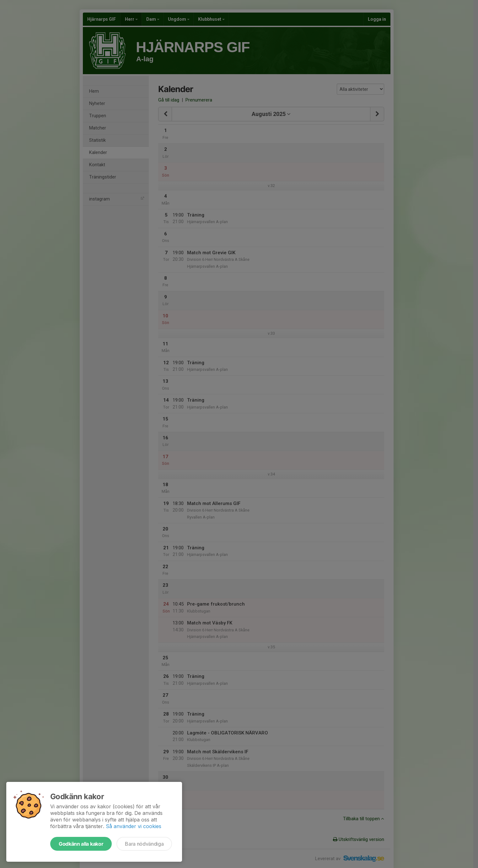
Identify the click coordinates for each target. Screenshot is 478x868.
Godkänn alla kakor (81, 844)
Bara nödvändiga (144, 844)
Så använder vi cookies (134, 826)
